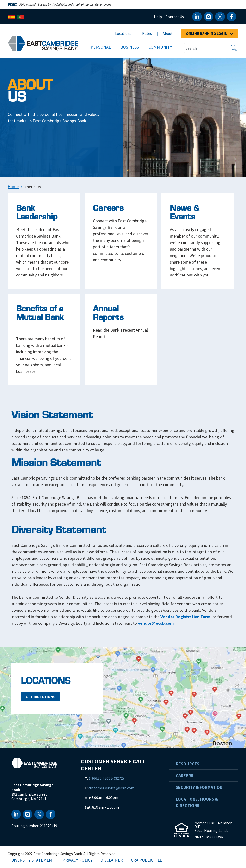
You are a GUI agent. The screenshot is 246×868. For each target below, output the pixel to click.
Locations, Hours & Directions (197, 802)
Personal (101, 47)
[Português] (21, 16)
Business (130, 47)
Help (158, 17)
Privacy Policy (77, 860)
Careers (185, 775)
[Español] (11, 16)
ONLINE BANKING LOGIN (210, 33)
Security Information (199, 787)
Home (13, 187)
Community (160, 47)
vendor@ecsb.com (156, 623)
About (168, 33)
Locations (123, 33)
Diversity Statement (33, 860)
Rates (147, 33)
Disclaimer (112, 860)
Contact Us (175, 17)
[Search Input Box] (207, 48)
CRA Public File (147, 860)
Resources (188, 764)
